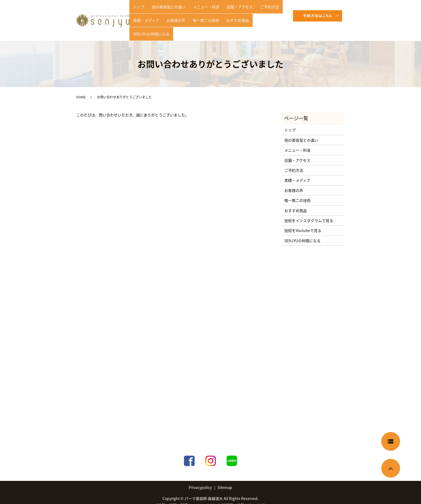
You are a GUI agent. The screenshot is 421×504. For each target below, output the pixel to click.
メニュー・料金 (199, 12)
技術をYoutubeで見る (303, 222)
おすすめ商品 (228, 20)
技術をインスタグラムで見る (309, 212)
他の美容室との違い (164, 12)
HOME (81, 89)
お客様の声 (172, 20)
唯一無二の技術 (199, 20)
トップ (137, 12)
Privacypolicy (200, 479)
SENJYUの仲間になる (262, 20)
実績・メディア (145, 20)
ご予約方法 (257, 12)
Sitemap (225, 479)
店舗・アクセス (230, 12)
